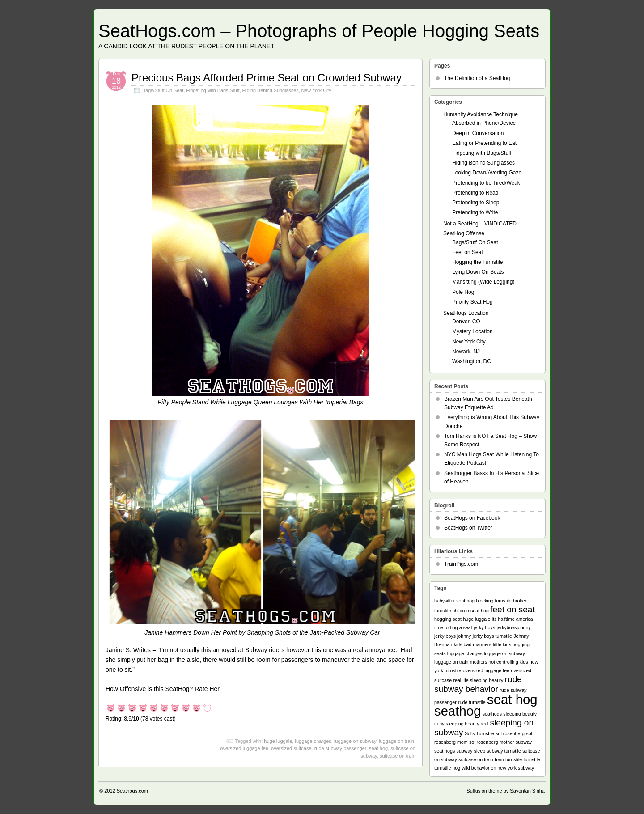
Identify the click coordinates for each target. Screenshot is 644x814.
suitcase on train (398, 756)
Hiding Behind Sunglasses (270, 90)
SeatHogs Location (466, 313)
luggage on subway (355, 741)
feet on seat (513, 609)
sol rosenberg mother (492, 742)
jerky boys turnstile (492, 636)
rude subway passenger (340, 748)
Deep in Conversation (478, 133)
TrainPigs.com (461, 564)
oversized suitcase (291, 748)
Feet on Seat (468, 252)
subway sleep (471, 751)
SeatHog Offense (464, 233)
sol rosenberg (510, 733)
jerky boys (484, 627)
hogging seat (448, 619)
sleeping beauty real (467, 724)
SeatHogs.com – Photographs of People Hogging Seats (319, 31)
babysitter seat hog (454, 601)
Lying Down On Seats (478, 272)
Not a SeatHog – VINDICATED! (481, 224)
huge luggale (278, 741)
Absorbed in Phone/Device (484, 123)
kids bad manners (473, 644)
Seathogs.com (132, 791)
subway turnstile (504, 751)
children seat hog (471, 610)
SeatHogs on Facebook (472, 518)
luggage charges (313, 741)
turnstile (532, 759)
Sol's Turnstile (479, 733)
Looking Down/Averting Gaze (487, 173)
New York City (316, 90)
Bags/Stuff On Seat (163, 90)
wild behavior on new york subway (498, 768)
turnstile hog (447, 768)
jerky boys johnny (453, 636)
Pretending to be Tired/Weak (486, 183)
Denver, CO (466, 322)
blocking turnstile (494, 601)
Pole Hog (463, 292)
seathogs (492, 714)
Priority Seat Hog (472, 302)
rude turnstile (472, 702)
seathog (458, 711)
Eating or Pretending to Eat (484, 143)
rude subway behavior (478, 684)
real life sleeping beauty (478, 680)
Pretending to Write (475, 212)
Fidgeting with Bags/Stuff (213, 90)
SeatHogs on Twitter (468, 528)
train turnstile (508, 759)
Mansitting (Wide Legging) (483, 282)
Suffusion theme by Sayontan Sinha (506, 791)
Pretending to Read (475, 193)
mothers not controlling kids (499, 662)
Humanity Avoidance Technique (481, 114)
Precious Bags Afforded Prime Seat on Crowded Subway (267, 78)
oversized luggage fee (244, 748)
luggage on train (396, 741)
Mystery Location (472, 331)
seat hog (378, 748)
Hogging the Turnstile (477, 262)
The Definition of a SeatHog (477, 78)
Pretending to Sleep (476, 203)
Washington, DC (472, 361)
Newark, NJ (466, 352)
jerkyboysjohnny (513, 627)
